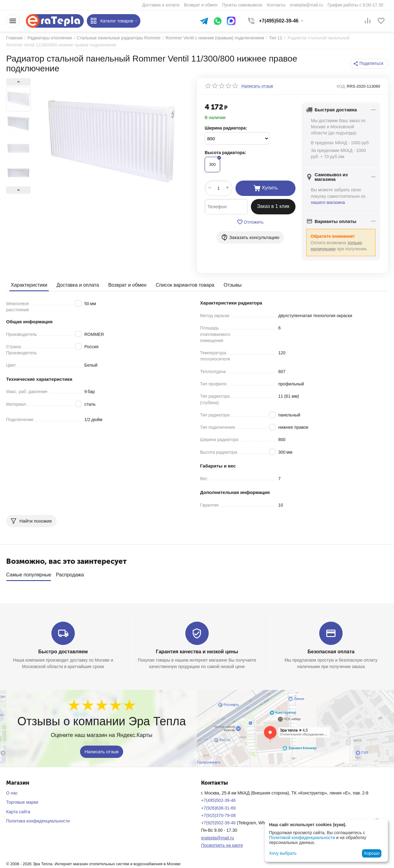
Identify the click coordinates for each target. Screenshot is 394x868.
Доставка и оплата (78, 285)
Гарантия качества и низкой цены (197, 652)
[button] (369, 64)
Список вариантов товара (185, 285)
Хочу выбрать (283, 853)
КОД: (341, 86)
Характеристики (29, 285)
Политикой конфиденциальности (302, 838)
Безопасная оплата (331, 652)
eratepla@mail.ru (217, 838)
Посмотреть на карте (222, 845)
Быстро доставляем (63, 652)
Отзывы (233, 285)
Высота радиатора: (225, 153)
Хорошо (372, 853)
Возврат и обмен (127, 285)
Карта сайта (18, 812)
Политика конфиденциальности (38, 821)
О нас (12, 793)
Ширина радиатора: (226, 128)
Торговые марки (22, 802)
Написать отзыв (102, 752)
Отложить (250, 222)
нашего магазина (328, 202)
